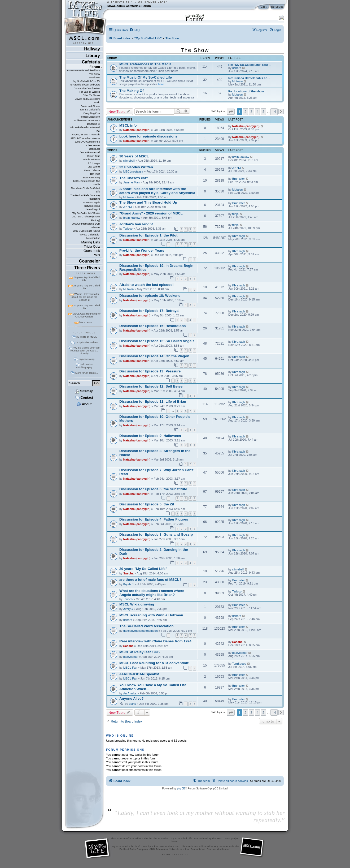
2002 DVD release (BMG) (86, 231)
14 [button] (274, 111)
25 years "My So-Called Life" (86, 287)
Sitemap (84, 391)
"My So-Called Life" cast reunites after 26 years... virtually (85, 351)
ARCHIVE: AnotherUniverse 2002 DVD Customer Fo (85, 140)
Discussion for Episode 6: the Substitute (153, 489)
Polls (96, 255)
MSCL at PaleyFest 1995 (139, 652)
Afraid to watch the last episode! (146, 285)
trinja (235, 214)
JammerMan (132, 182)
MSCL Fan (130, 668)
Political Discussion (90, 117)
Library (93, 56)
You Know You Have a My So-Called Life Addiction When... (153, 687)
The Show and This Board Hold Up (148, 202)
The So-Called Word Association (146, 626)
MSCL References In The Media (87, 183)
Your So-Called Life (90, 110)
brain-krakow (241, 157)
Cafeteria (132, 6)
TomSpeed (239, 664)
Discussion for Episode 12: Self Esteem (152, 386)
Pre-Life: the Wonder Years (142, 250)
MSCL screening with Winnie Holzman (151, 615)
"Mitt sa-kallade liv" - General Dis (85, 129)
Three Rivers (87, 268)
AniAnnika (130, 693)
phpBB (181, 788)
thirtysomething (92, 206)
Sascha (128, 573)
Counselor (89, 261)
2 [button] (245, 111)
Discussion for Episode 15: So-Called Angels (157, 341)
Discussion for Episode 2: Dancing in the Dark (154, 552)
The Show (95, 74)
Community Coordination (87, 88)
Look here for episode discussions (148, 136)
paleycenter (131, 657)
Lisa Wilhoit (94, 167)
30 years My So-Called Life (87, 279)
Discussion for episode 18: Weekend (150, 296)
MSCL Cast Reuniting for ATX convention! (87, 315)
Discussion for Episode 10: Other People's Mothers (155, 419)
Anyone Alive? (132, 699)
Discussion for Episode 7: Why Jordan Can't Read (156, 472)
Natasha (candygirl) (137, 130)
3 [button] (251, 111)
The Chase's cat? (134, 178)
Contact (84, 398)
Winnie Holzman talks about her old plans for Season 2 (85, 297)
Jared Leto (94, 149)
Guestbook (92, 251)
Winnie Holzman (91, 160)
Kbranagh (239, 236)
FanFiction (94, 78)
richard (237, 68)
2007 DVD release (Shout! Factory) (86, 218)
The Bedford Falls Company (85, 195)
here (161, 84)
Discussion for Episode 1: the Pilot (148, 235)
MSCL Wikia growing (137, 604)
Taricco (128, 229)
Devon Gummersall (90, 152)
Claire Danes (93, 145)
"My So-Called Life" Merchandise (90, 236)
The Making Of (92, 209)
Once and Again (91, 203)
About (84, 404)
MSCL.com (115, 6)
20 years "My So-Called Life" (86, 307)
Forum (146, 6)
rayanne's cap (87, 359)
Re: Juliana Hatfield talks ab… (249, 78)
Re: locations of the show (246, 91)
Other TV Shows (91, 95)
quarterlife (95, 199)
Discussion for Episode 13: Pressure (150, 371)
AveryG (128, 609)
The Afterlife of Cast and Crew (84, 85)
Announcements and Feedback (84, 70)
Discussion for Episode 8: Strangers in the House (155, 453)
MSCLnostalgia (133, 171)
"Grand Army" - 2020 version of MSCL (151, 213)
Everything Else (92, 113)
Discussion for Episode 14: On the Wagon (154, 356)
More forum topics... (87, 373)
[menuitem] (134, 30)
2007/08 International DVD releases (86, 225)
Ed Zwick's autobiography (84, 366)
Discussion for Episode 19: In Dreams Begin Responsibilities (156, 268)
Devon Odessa (92, 170)
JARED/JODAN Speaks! (139, 674)
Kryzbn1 (129, 584)
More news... (87, 322)
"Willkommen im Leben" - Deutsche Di (87, 122)
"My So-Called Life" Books (86, 213)
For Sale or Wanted (90, 92)
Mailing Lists (91, 242)
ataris (132, 704)
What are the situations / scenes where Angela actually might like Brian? (152, 593)
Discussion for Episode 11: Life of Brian (153, 401)
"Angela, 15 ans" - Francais (86, 135)
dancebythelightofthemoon (141, 631)
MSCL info (128, 125)
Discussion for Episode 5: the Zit (147, 504)
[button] (231, 112)
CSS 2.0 (183, 854)
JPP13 (237, 168)
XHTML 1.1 (169, 854)
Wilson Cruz (94, 156)
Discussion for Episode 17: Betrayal (149, 311)
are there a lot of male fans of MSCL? (150, 580)
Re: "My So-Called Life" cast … (250, 65)
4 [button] (257, 111)
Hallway (92, 49)
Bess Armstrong (92, 178)
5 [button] (263, 111)
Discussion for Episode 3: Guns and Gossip (156, 534)
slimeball (129, 161)
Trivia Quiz (92, 246)
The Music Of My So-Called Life (85, 190)
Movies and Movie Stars (87, 99)
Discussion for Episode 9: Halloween (150, 436)
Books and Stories (90, 106)
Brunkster (239, 179)
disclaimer (224, 849)
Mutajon (237, 81)
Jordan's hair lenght (136, 224)
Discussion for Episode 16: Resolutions (152, 326)
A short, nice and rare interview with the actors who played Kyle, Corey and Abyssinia (157, 191)
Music (97, 102)
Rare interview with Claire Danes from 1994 (155, 641)
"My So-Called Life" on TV (86, 81)
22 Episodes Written (87, 342)
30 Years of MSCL (87, 337)
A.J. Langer (94, 163)
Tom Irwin (95, 174)
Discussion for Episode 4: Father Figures (154, 519)
